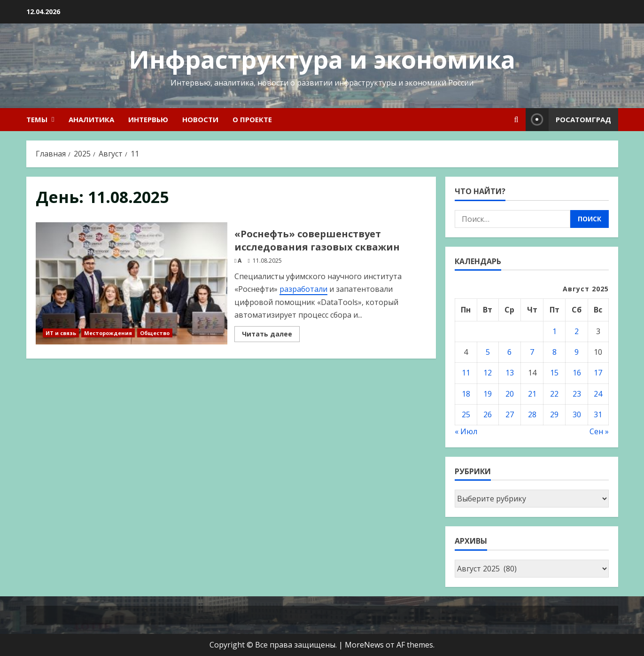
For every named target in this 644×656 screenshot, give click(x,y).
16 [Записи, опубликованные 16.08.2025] (577, 373)
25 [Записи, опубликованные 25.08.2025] (466, 414)
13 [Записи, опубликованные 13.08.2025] (510, 373)
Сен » (599, 431)
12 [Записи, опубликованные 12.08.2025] (488, 373)
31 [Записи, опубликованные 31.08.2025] (598, 414)
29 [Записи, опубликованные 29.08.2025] (554, 414)
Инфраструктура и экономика (322, 59)
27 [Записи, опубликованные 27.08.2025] (510, 414)
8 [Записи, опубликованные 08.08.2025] (555, 352)
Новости (200, 119)
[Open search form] (516, 120)
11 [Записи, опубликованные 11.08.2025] (466, 373)
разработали (303, 289)
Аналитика (91, 119)
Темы (37, 119)
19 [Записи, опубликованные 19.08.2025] (488, 394)
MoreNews (364, 645)
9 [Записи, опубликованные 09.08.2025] (577, 352)
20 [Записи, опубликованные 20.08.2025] (510, 394)
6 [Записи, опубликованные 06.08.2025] (509, 352)
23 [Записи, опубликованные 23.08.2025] (577, 394)
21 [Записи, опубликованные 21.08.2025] (532, 394)
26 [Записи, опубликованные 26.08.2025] (488, 414)
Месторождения (108, 333)
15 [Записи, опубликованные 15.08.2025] (554, 373)
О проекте (252, 119)
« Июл (466, 431)
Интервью (148, 119)
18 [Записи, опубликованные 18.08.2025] (466, 394)
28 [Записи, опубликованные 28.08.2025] (532, 414)
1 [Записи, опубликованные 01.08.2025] (555, 331)
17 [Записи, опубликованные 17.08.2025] (598, 373)
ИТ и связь (61, 333)
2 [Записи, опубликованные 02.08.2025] (577, 331)
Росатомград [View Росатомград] (568, 120)
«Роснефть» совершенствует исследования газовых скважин (132, 283)
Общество (155, 333)
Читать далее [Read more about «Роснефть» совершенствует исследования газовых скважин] (271, 336)
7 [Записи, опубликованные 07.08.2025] (532, 352)
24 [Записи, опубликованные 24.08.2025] (598, 394)
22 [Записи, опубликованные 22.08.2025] (554, 394)
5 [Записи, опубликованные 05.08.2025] (488, 352)
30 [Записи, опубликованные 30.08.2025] (577, 414)
